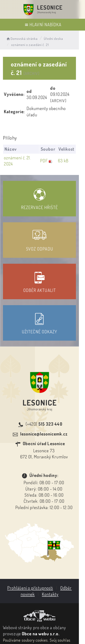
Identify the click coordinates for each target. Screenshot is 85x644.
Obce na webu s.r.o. (41, 615)
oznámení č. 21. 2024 (22, 145)
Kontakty (53, 575)
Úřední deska (53, 39)
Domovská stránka (22, 39)
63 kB (69, 145)
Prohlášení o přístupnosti (33, 569)
